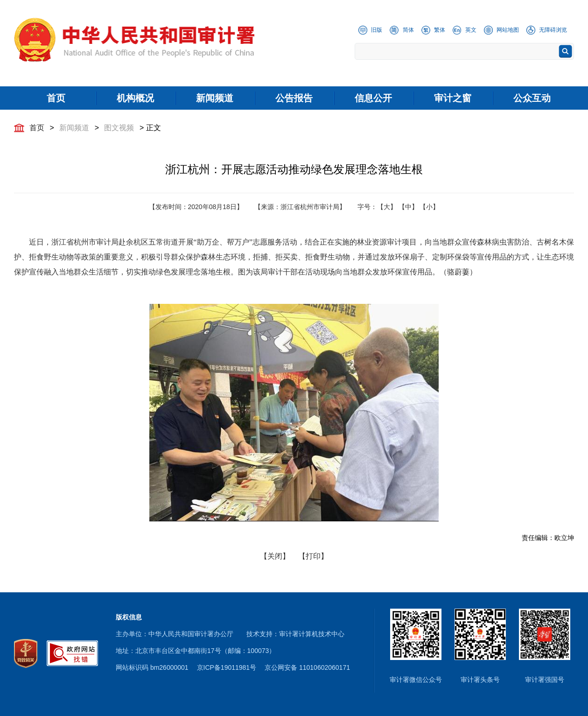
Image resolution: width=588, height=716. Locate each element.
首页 (37, 128)
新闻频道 (74, 128)
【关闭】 (275, 556)
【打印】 (313, 556)
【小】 (429, 207)
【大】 (387, 207)
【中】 (408, 207)
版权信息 (129, 617)
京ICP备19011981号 (227, 667)
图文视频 (119, 128)
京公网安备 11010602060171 (307, 667)
